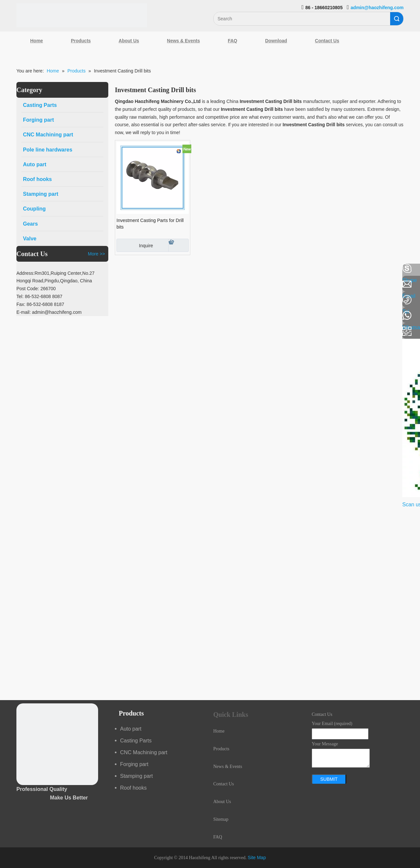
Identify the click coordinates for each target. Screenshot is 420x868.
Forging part (134, 764)
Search (397, 19)
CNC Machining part (144, 752)
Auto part (131, 729)
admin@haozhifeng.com (377, 8)
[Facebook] (8, 269)
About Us (129, 41)
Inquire (135, 245)
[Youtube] (8, 321)
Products (81, 41)
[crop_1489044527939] (57, 744)
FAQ (232, 41)
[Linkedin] (8, 286)
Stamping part (136, 776)
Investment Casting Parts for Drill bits (150, 224)
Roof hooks (133, 788)
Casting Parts (136, 741)
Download (276, 41)
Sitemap (221, 819)
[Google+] (8, 303)
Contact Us (327, 41)
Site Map (257, 858)
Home (37, 41)
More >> (96, 254)
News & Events (183, 41)
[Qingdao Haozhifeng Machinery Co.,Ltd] (82, 15)
